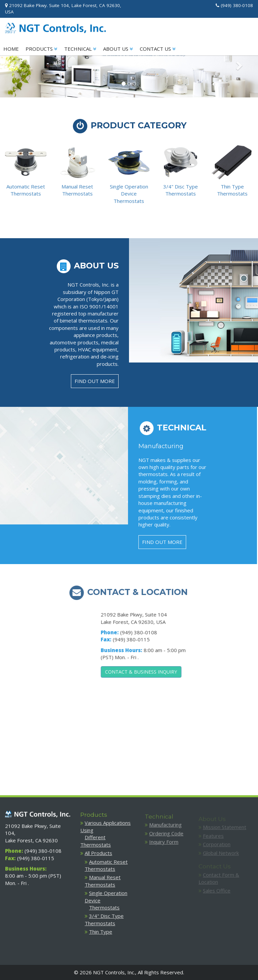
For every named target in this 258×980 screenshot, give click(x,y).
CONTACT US (158, 49)
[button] (19, 65)
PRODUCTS (41, 49)
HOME (11, 49)
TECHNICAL (80, 49)
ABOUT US (118, 49)
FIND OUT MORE (95, 381)
